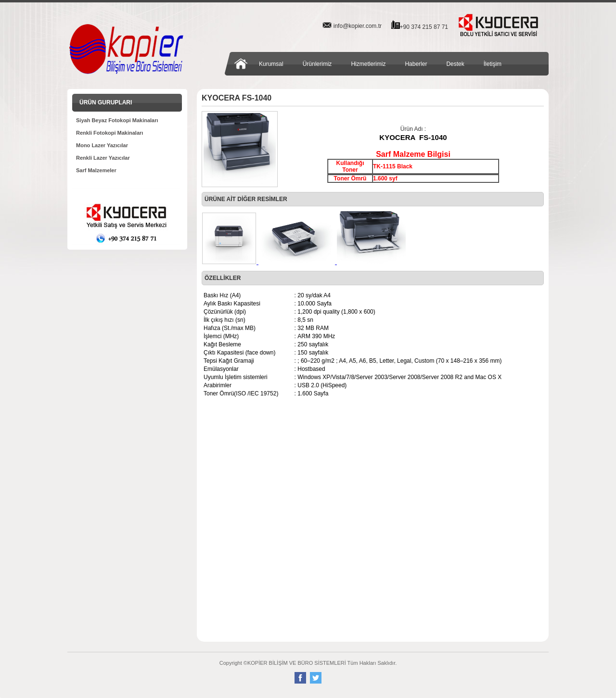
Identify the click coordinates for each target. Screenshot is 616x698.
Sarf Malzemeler (96, 170)
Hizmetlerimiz (368, 64)
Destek (455, 64)
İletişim (493, 64)
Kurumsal (271, 64)
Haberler (416, 64)
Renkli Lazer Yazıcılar (103, 158)
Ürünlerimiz (317, 64)
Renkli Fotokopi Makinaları (109, 133)
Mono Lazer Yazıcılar (102, 145)
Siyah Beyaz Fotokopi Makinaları (117, 120)
